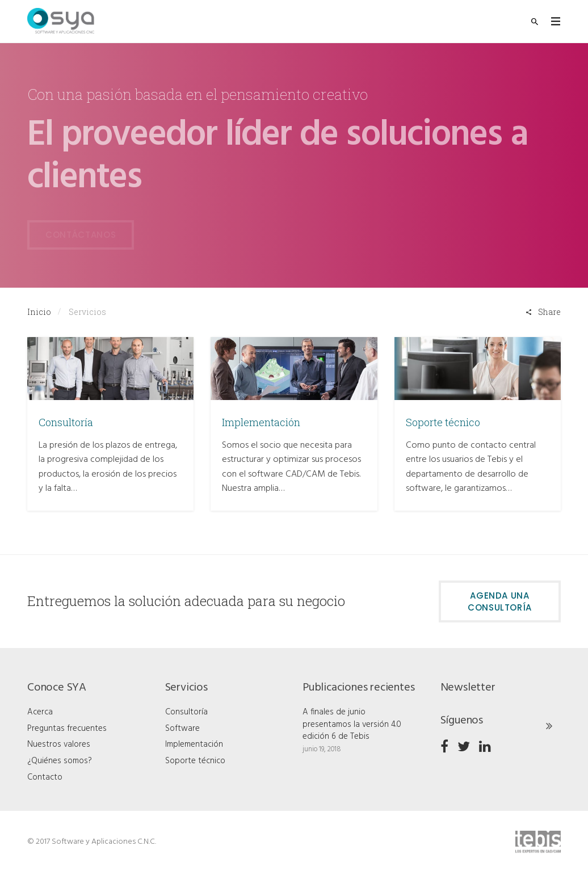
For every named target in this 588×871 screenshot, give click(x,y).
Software (182, 729)
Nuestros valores (59, 744)
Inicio (39, 312)
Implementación (261, 422)
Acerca (40, 712)
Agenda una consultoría (500, 601)
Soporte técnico (443, 422)
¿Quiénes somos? (60, 761)
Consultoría (66, 422)
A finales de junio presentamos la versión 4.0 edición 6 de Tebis (352, 725)
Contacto (45, 777)
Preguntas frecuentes (67, 729)
